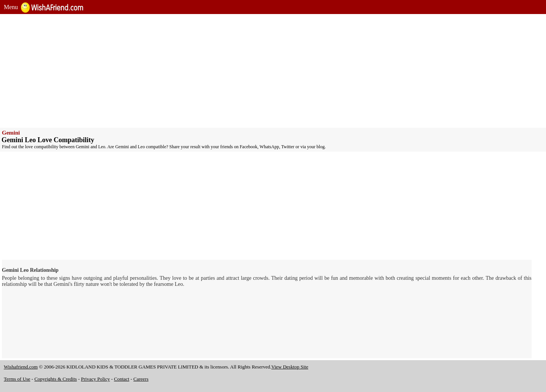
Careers (141, 379)
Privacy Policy (96, 379)
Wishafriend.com (21, 367)
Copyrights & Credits (56, 379)
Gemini (11, 133)
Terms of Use (17, 379)
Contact (122, 379)
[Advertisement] (231, 71)
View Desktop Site (290, 367)
